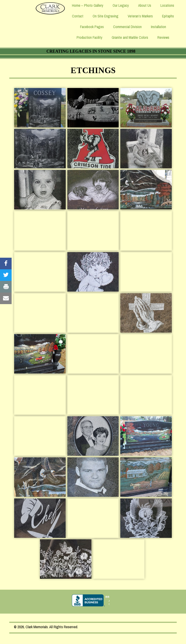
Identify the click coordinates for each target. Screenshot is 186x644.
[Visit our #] (6, 263)
